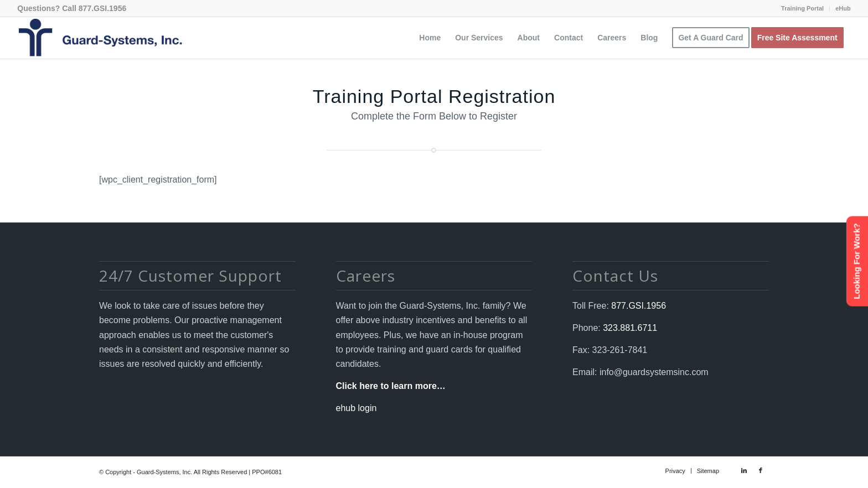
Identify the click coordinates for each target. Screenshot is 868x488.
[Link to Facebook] (761, 470)
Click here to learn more (386, 386)
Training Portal (802, 8)
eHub (843, 8)
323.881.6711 (629, 328)
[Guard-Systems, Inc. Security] (100, 38)
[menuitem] (803, 8)
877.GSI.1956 (102, 8)
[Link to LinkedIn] (744, 470)
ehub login (356, 408)
